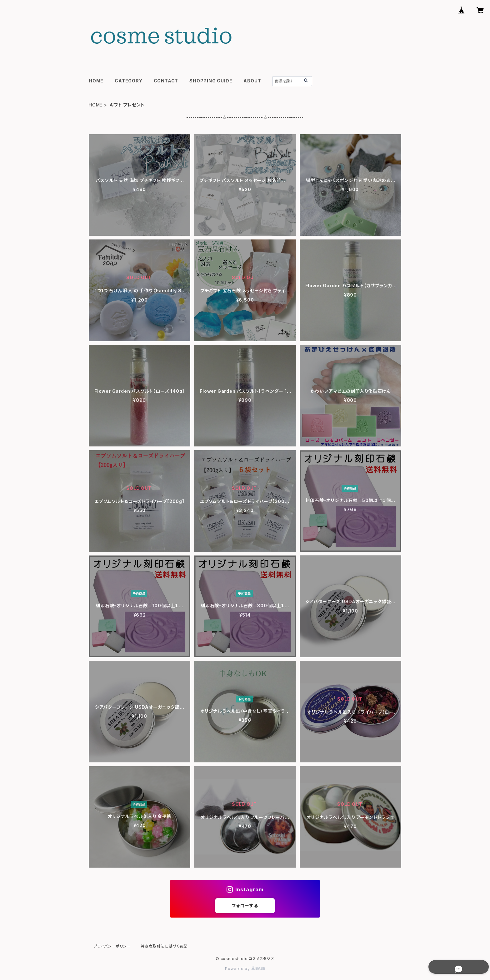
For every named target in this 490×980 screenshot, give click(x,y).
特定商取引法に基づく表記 (164, 946)
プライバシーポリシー (112, 946)
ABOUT (252, 81)
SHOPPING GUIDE (211, 81)
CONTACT (166, 81)
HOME (96, 81)
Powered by (245, 969)
